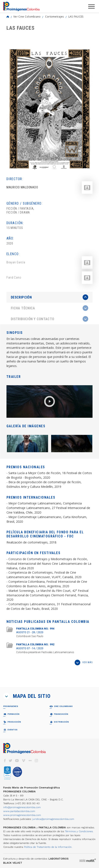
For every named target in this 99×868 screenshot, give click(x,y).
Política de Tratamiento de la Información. (48, 847)
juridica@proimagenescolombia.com (53, 819)
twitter (11, 761)
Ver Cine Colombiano (27, 16)
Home (8, 17)
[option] (49, 109)
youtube (17, 761)
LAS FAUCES (76, 16)
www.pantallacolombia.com (19, 811)
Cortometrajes (55, 16)
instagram (36, 761)
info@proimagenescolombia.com (22, 807)
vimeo (24, 761)
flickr (30, 761)
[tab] (49, 297)
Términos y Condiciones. (79, 831)
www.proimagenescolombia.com (22, 815)
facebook (5, 761)
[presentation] (49, 297)
